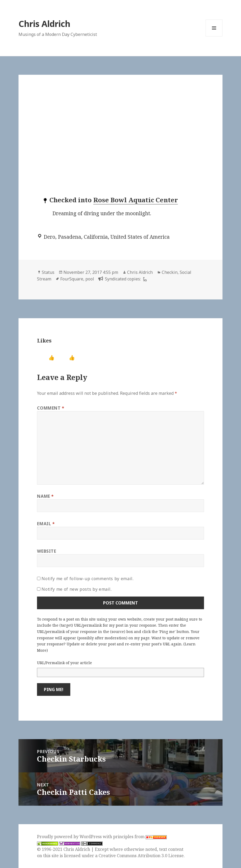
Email (46, 524)
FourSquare (72, 279)
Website (47, 551)
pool (90, 279)
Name (45, 496)
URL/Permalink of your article (64, 663)
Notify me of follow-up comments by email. (87, 579)
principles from (140, 837)
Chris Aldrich (44, 24)
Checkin (170, 272)
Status (48, 272)
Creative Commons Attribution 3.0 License (141, 856)
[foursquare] (144, 279)
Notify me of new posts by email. (77, 589)
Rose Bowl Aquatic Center (136, 200)
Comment (51, 408)
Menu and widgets (214, 36)
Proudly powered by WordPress (70, 837)
